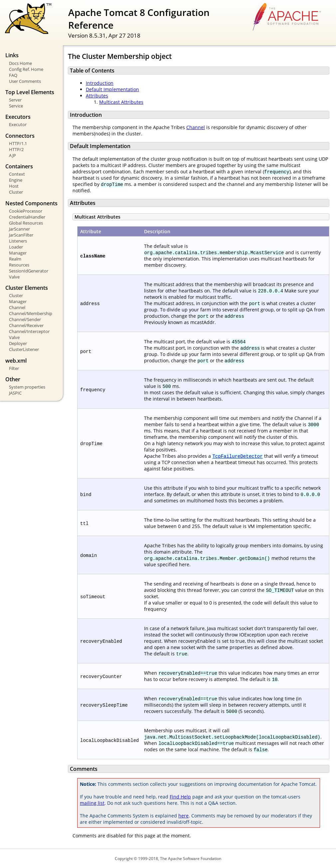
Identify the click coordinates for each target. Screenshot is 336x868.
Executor (18, 124)
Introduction (100, 83)
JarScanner (19, 229)
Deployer (18, 343)
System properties (27, 387)
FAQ (13, 75)
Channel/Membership (31, 313)
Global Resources (26, 223)
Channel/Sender (25, 319)
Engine (16, 180)
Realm (15, 259)
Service (16, 106)
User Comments (25, 81)
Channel (17, 307)
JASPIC (15, 393)
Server (15, 100)
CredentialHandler (27, 217)
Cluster (16, 192)
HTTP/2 (16, 149)
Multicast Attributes (121, 102)
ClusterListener (24, 349)
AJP (12, 155)
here (183, 816)
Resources (19, 265)
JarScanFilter (21, 235)
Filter (14, 368)
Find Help (180, 797)
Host (14, 186)
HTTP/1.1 (18, 143)
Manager (18, 253)
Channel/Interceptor (29, 331)
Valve (14, 277)
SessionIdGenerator (29, 271)
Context (17, 174)
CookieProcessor (26, 211)
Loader (16, 247)
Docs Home (20, 63)
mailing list (92, 803)
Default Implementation (112, 89)
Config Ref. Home (26, 69)
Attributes (97, 96)
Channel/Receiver (26, 325)
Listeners (18, 241)
